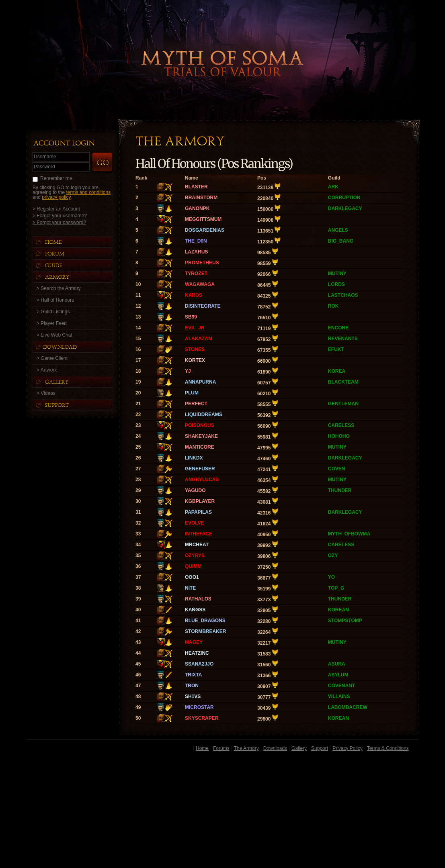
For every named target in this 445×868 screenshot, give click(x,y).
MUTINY (337, 274)
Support (320, 748)
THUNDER (340, 490)
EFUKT (336, 349)
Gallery (299, 748)
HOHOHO (339, 436)
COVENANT (341, 686)
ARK (333, 187)
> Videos (46, 393)
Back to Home (223, 50)
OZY (333, 556)
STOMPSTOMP (345, 621)
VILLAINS (339, 696)
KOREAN (338, 610)
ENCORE (338, 328)
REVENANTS (343, 339)
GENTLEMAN (343, 404)
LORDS (336, 284)
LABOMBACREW (348, 707)
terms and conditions (88, 192)
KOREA (337, 371)
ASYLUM (338, 675)
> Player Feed (52, 323)
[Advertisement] (222, 811)
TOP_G (336, 588)
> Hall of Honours (55, 300)
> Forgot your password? (59, 222)
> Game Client (52, 358)
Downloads (275, 748)
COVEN (337, 469)
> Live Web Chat (54, 335)
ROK (333, 306)
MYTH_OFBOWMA (349, 534)
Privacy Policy (348, 748)
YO (331, 577)
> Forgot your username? (60, 215)
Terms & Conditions (388, 748)
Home (202, 748)
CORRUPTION (344, 198)
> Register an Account (56, 209)
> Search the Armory (59, 288)
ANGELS (338, 230)
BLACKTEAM (343, 382)
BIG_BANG (341, 241)
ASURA (337, 664)
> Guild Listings (53, 312)
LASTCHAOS (343, 295)
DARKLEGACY (345, 208)
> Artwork (47, 370)
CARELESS (341, 425)
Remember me (56, 178)
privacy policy (56, 197)
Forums (221, 748)
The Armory (246, 748)
